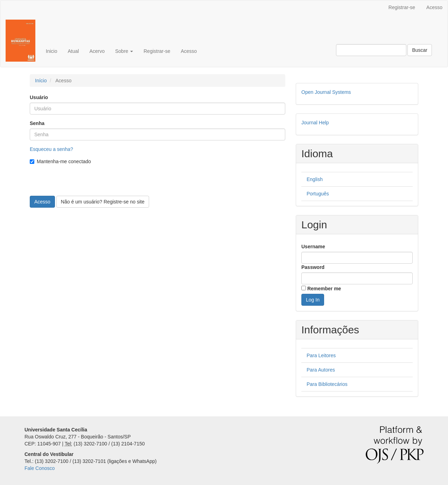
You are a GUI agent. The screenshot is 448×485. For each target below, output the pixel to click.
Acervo (97, 51)
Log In (313, 300)
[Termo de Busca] (371, 50)
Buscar (420, 50)
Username (313, 247)
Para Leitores (321, 355)
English (315, 179)
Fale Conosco (40, 468)
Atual (73, 51)
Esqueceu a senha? (51, 149)
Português (318, 194)
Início (41, 81)
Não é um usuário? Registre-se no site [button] (103, 202)
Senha (37, 123)
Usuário (39, 97)
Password (313, 267)
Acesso (434, 7)
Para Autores (321, 370)
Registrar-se (402, 7)
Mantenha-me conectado (60, 161)
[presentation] (83, 182)
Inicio (52, 51)
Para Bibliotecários (327, 384)
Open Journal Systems (326, 92)
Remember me (324, 289)
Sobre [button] (124, 51)
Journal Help (315, 123)
